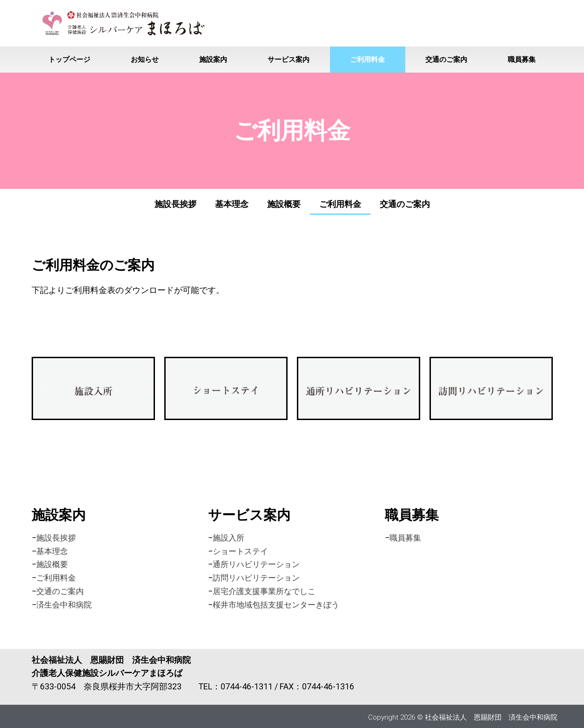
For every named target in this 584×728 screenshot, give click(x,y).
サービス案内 (289, 60)
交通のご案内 (446, 60)
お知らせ (145, 60)
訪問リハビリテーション (259, 578)
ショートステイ (242, 551)
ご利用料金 (367, 60)
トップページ (69, 60)
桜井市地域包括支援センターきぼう (280, 604)
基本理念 (232, 204)
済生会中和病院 (66, 604)
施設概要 (284, 204)
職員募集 (522, 60)
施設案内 (213, 60)
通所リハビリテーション (259, 564)
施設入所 (229, 538)
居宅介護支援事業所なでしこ (267, 591)
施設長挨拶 (175, 204)
